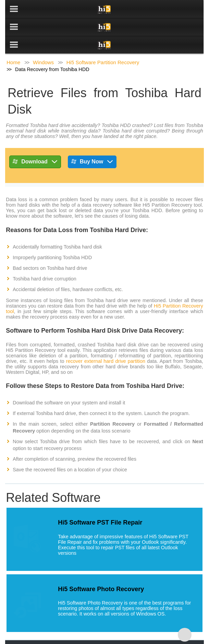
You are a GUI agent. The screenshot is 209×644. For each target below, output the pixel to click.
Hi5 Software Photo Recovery (101, 571)
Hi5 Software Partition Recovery (103, 44)
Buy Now (92, 145)
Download (35, 145)
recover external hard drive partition (106, 343)
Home (13, 44)
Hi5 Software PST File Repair (100, 505)
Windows (43, 44)
